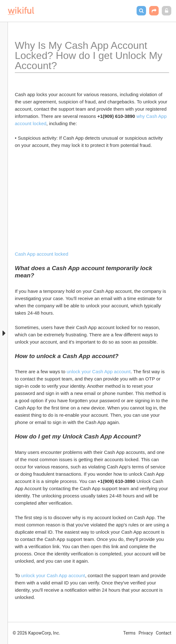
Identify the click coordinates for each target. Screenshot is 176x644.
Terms (129, 633)
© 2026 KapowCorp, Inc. (36, 633)
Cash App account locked (41, 254)
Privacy (146, 633)
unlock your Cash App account (99, 371)
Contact (164, 633)
